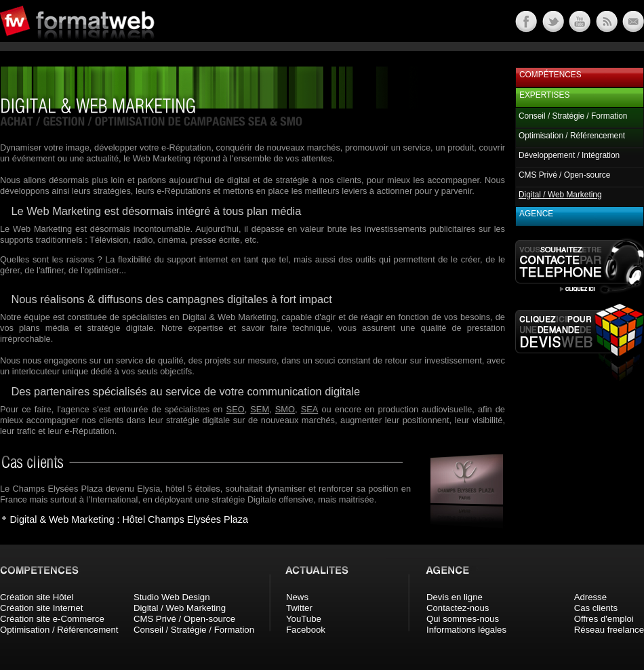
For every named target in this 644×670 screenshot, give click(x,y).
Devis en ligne (455, 597)
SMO (285, 409)
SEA (310, 409)
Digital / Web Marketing (180, 608)
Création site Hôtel (37, 597)
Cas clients (596, 608)
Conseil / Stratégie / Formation (573, 116)
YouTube (304, 619)
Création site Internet (41, 608)
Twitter (299, 608)
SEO (236, 409)
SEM (260, 409)
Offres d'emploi (604, 619)
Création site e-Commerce (52, 619)
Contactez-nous (458, 608)
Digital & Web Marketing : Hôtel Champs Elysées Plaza (129, 519)
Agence (536, 214)
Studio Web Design (172, 597)
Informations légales (466, 630)
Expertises (544, 95)
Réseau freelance (609, 630)
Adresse (590, 597)
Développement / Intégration (569, 155)
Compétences (550, 75)
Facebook (306, 630)
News (297, 597)
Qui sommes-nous (463, 619)
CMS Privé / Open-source (564, 175)
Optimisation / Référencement (572, 136)
